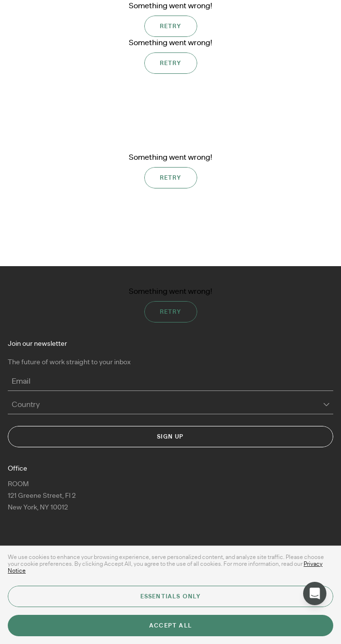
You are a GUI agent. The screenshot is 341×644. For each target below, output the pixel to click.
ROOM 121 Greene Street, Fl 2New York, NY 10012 (42, 496)
